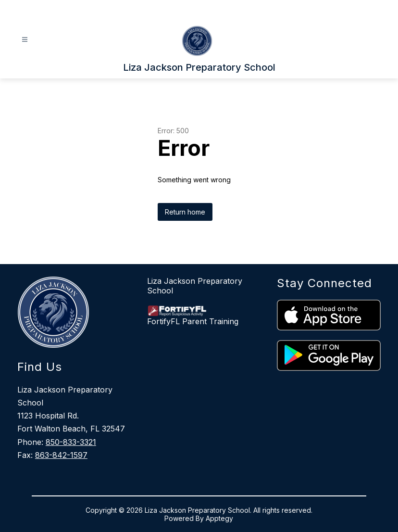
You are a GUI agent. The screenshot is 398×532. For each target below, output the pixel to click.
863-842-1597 (61, 455)
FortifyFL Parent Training (193, 321)
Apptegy (219, 518)
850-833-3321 (71, 442)
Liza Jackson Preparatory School (195, 286)
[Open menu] (25, 40)
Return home (185, 212)
